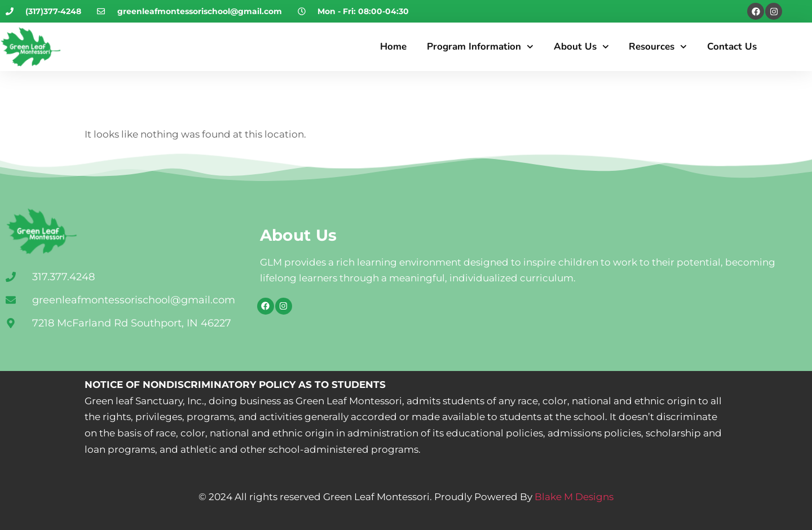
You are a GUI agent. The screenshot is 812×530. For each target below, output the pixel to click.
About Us (581, 47)
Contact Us (732, 47)
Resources (658, 47)
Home (393, 47)
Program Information (480, 47)
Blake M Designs (573, 497)
